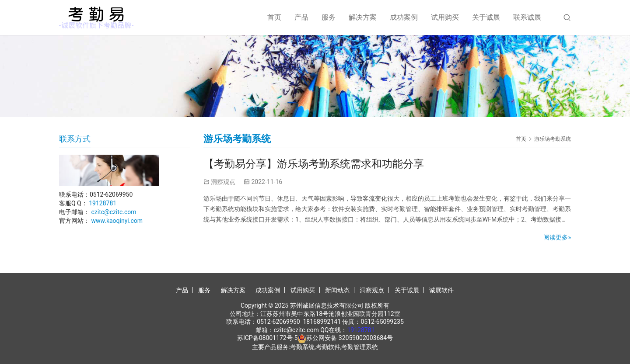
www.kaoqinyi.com (117, 221)
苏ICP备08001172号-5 (267, 338)
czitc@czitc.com (114, 212)
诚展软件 (441, 290)
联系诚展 (527, 17)
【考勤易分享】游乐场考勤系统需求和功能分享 (314, 164)
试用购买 (445, 17)
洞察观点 (223, 182)
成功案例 (404, 17)
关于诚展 (486, 17)
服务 (329, 17)
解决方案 (363, 17)
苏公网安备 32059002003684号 (350, 338)
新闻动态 (337, 290)
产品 (301, 17)
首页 (274, 17)
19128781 (103, 203)
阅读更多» (557, 237)
